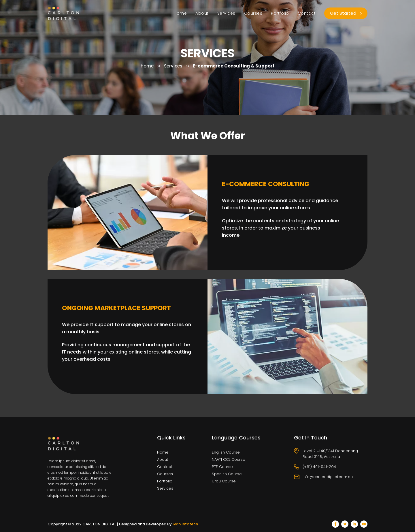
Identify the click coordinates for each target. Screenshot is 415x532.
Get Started (346, 13)
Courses (253, 13)
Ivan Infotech (185, 524)
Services (226, 13)
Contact (307, 13)
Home (180, 13)
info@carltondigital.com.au (328, 477)
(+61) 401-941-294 (319, 467)
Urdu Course (224, 481)
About (202, 13)
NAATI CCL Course (229, 459)
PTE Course (222, 467)
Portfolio (280, 13)
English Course (226, 452)
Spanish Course (227, 474)
